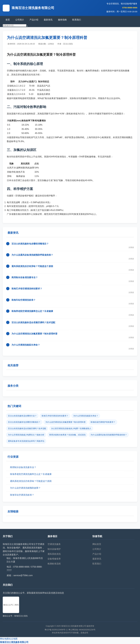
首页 (8, 20)
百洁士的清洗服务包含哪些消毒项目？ (30, 244)
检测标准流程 (54, 564)
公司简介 (20, 20)
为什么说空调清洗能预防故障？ (25, 488)
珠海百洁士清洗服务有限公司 (14, 642)
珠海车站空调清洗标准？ (24, 300)
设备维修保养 (54, 559)
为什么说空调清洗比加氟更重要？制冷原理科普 (34, 334)
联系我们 (77, 20)
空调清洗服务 (54, 544)
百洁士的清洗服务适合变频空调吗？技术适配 (33, 322)
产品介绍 (34, 20)
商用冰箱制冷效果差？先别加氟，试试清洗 (67, 435)
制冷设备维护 (54, 549)
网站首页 (97, 544)
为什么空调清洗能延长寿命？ (26, 345)
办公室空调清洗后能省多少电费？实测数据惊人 (71, 428)
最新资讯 (48, 20)
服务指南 (62, 20)
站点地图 (13, 639)
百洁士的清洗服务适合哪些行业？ (22, 416)
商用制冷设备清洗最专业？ (25, 277)
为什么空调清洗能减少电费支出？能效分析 (26, 435)
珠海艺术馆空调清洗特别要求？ (27, 289)
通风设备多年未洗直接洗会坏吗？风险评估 (26, 441)
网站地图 (4, 639)
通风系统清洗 (54, 554)
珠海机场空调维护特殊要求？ (103, 422)
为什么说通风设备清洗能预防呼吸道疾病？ (32, 255)
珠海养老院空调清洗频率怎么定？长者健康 (32, 311)
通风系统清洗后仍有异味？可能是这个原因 (32, 266)
